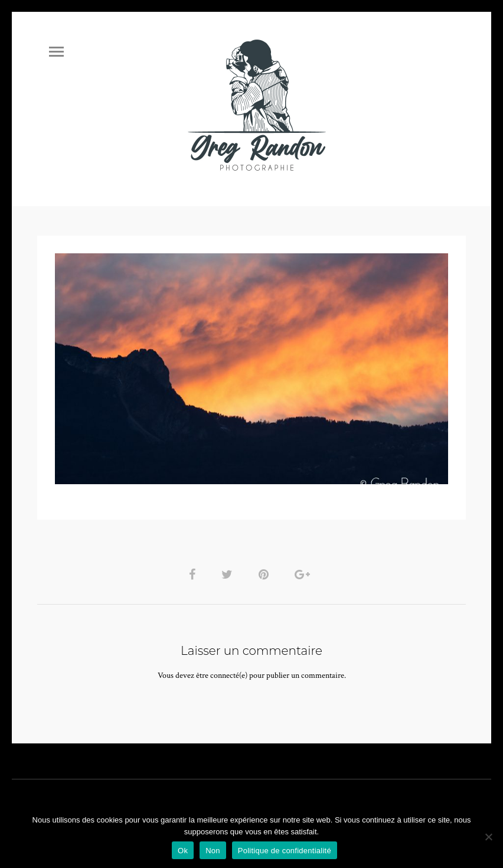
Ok (183, 851)
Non (213, 851)
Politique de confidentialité (285, 851)
